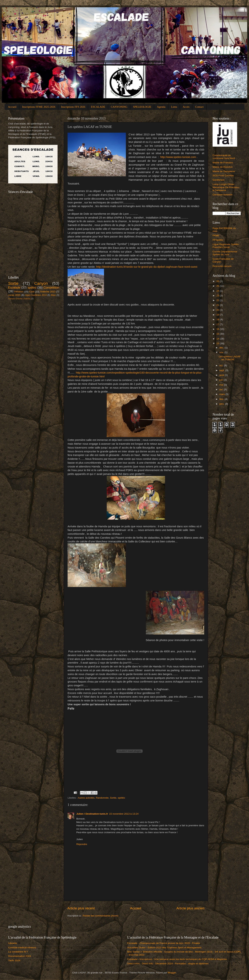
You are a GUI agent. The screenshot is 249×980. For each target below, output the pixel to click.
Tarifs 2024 (14, 960)
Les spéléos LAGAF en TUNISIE (230, 358)
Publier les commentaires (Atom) (101, 916)
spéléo (121, 798)
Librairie (13, 943)
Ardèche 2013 (48, 292)
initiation (19, 292)
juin (222, 380)
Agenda (161, 107)
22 (218, 300)
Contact (199, 107)
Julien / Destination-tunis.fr (92, 814)
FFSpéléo (218, 240)
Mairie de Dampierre (224, 171)
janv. (222, 404)
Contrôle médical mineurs (22, 948)
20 (218, 310)
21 (218, 305)
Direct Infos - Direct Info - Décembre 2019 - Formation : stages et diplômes (168, 964)
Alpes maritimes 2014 (36, 295)
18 (218, 319)
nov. (222, 352)
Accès (186, 107)
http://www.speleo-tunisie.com (178, 157)
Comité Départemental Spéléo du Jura (225, 253)
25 (218, 286)
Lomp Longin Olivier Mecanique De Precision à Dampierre (226, 187)
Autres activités (86, 798)
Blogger (172, 973)
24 (218, 291)
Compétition (51, 287)
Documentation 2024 (20, 956)
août (222, 375)
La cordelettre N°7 (18, 952)
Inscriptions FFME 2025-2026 (39, 107)
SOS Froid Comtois (223, 175)
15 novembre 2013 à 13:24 (124, 814)
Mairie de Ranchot (223, 167)
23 (218, 296)
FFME (216, 236)
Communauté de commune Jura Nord (224, 157)
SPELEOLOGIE (142, 107)
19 (218, 315)
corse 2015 (14, 295)
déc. (222, 348)
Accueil (12, 107)
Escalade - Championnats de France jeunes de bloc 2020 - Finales (164, 943)
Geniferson (219, 180)
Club (32, 292)
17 (218, 324)
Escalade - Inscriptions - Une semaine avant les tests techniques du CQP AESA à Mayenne (177, 959)
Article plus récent (81, 908)
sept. (222, 370)
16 (218, 329)
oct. (222, 365)
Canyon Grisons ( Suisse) (19, 299)
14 (218, 339)
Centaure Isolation (223, 195)
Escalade (14, 287)
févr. (222, 399)
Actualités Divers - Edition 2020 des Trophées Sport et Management (164, 948)
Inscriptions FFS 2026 (73, 107)
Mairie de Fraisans (223, 163)
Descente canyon (222, 266)
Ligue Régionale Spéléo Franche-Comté (226, 246)
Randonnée (102, 798)
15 (218, 334)
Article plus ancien (190, 908)
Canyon (41, 283)
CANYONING (119, 107)
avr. (222, 389)
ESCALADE (98, 107)
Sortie (113, 798)
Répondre (82, 844)
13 (218, 343)
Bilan (53, 295)
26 (218, 281)
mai (222, 385)
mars (222, 394)
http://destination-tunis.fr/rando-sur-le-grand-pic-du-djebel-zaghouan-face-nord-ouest (147, 267)
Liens (174, 107)
